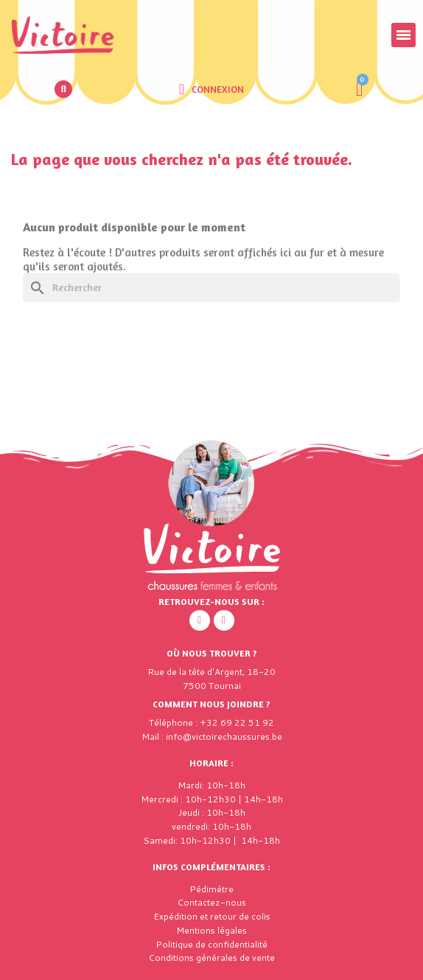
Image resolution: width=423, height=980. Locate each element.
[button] (63, 89)
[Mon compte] (212, 89)
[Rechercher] (212, 288)
